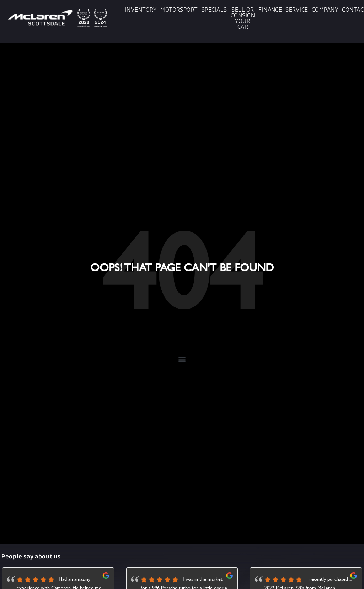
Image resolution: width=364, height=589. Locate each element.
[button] (182, 358)
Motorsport (179, 9)
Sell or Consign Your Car (243, 18)
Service (297, 9)
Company (325, 9)
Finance (270, 9)
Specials (214, 9)
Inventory (141, 9)
